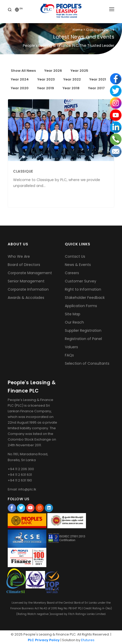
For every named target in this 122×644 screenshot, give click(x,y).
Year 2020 (20, 88)
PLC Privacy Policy (44, 640)
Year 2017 (96, 88)
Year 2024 (20, 79)
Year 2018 (71, 88)
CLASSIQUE (23, 171)
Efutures (88, 640)
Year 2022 (72, 79)
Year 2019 (46, 88)
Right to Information (83, 289)
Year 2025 (79, 71)
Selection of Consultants (87, 363)
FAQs (69, 355)
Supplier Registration (83, 330)
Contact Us (75, 256)
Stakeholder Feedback (85, 298)
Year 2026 (53, 71)
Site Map (73, 314)
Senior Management (26, 281)
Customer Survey (81, 281)
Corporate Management (30, 273)
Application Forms (81, 306)
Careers (72, 273)
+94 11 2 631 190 (20, 480)
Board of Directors (24, 265)
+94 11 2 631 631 (20, 475)
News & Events (78, 265)
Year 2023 (46, 79)
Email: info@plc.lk (22, 489)
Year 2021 (98, 79)
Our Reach (74, 322)
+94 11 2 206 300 (21, 469)
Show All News (23, 71)
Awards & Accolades (26, 298)
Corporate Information (28, 289)
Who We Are (19, 256)
